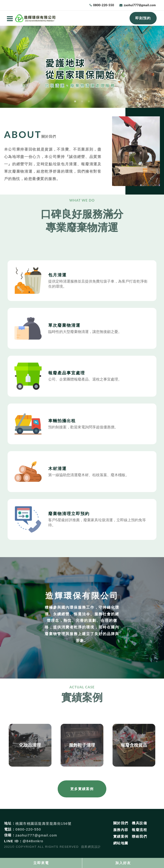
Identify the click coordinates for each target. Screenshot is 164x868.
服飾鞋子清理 (82, 745)
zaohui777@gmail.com (138, 5)
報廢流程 (139, 830)
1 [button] (75, 101)
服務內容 (121, 830)
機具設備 (139, 823)
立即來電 (41, 863)
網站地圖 (121, 843)
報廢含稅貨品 (134, 745)
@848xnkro (33, 841)
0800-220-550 (102, 5)
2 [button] (82, 101)
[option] (82, 67)
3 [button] (89, 101)
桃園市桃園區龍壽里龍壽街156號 (43, 824)
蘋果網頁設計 (91, 847)
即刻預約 (143, 18)
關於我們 (121, 823)
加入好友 (123, 863)
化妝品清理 (30, 745)
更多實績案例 (82, 789)
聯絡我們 (139, 836)
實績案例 (121, 836)
